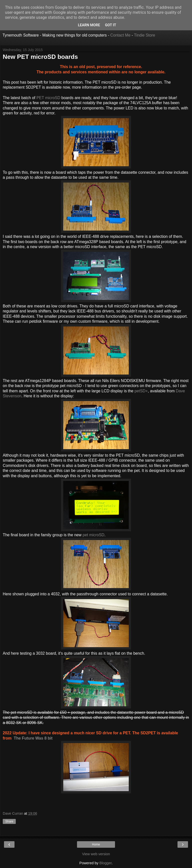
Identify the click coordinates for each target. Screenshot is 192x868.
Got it (110, 25)
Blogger (106, 863)
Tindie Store (145, 35)
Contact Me (120, 35)
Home (96, 844)
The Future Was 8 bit (33, 738)
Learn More (89, 25)
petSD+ (141, 391)
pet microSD (93, 535)
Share (9, 821)
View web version (96, 854)
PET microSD (48, 98)
